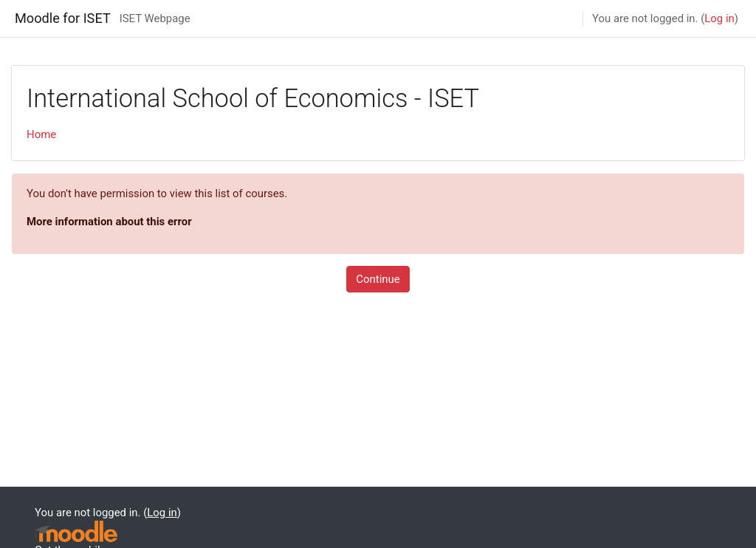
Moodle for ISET (63, 18)
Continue (378, 279)
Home (41, 134)
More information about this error (109, 222)
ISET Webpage (155, 18)
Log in (719, 18)
